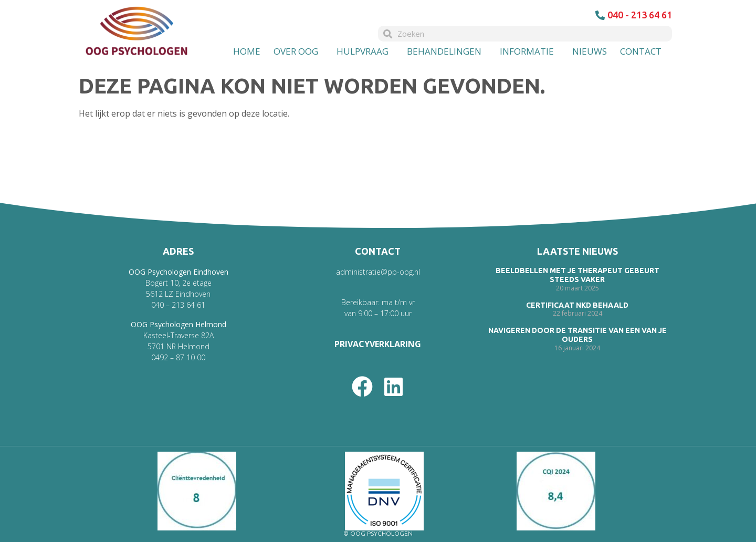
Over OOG (298, 51)
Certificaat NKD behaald (577, 305)
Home (247, 51)
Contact (643, 51)
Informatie (529, 51)
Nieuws (590, 51)
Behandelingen (447, 51)
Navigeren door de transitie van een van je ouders (577, 335)
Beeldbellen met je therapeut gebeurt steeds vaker (577, 275)
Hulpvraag (365, 51)
